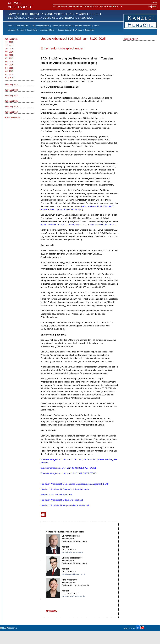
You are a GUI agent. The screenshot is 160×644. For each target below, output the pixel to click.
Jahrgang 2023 (11, 90)
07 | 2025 (9, 58)
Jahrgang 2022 (11, 96)
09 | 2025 (9, 52)
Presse (97, 26)
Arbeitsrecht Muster (47, 30)
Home (10, 26)
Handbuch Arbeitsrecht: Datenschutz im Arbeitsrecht (65, 489)
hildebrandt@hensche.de (74, 574)
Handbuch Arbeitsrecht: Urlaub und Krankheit (62, 500)
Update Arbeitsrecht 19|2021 (103, 225)
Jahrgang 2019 (11, 112)
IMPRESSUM (52, 611)
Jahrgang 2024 (11, 85)
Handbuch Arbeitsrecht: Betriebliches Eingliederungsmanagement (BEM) (74, 484)
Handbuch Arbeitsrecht (41, 26)
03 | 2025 (9, 71)
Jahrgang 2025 (11, 39)
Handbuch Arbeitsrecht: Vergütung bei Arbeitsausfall (65, 505)
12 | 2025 (9, 42)
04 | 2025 (9, 68)
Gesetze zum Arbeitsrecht (61, 26)
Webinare (79, 30)
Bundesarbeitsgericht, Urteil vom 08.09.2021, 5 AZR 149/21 (68, 468)
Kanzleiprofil (90, 30)
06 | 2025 (9, 62)
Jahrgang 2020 (11, 106)
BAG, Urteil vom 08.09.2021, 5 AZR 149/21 (61, 225)
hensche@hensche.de (72, 552)
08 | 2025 (9, 55)
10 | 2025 (9, 49)
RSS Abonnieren (8, 627)
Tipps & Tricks (32, 30)
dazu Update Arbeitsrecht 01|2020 (66, 210)
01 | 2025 (9, 78)
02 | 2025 (9, 75)
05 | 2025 (9, 65)
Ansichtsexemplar (12, 117)
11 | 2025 (9, 45)
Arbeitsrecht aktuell (22, 26)
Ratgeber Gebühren (65, 30)
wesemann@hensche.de (73, 596)
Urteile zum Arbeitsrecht (82, 26)
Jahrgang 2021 (11, 101)
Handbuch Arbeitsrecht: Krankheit (56, 495)
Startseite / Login (131, 39)
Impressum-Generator (16, 30)
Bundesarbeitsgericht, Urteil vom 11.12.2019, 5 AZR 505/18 (68, 473)
